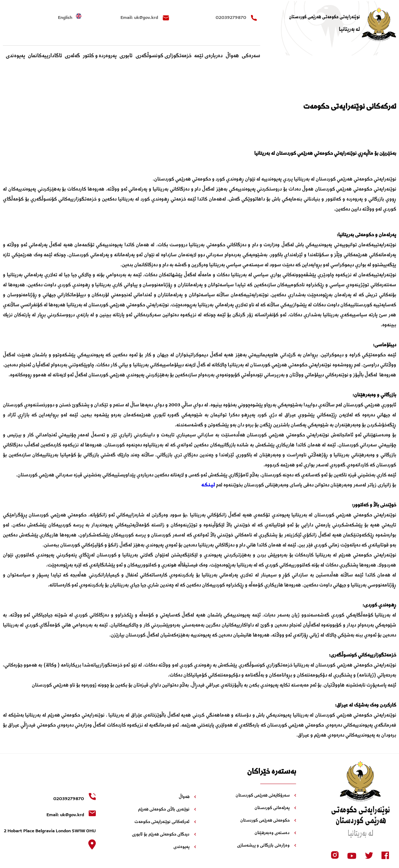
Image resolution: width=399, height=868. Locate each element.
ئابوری (126, 56)
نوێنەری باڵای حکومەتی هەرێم (167, 810)
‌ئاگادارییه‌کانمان (45, 56)
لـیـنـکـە (208, 485)
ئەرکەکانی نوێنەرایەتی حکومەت (165, 822)
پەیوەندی (15, 56)
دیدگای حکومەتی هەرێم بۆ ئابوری (164, 835)
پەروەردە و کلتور (100, 56)
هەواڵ (232, 56)
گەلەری (72, 56)
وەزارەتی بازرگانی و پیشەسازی (267, 846)
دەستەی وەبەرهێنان (275, 833)
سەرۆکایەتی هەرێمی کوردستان (266, 796)
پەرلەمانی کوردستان (275, 808)
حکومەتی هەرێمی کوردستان (268, 821)
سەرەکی (251, 56)
